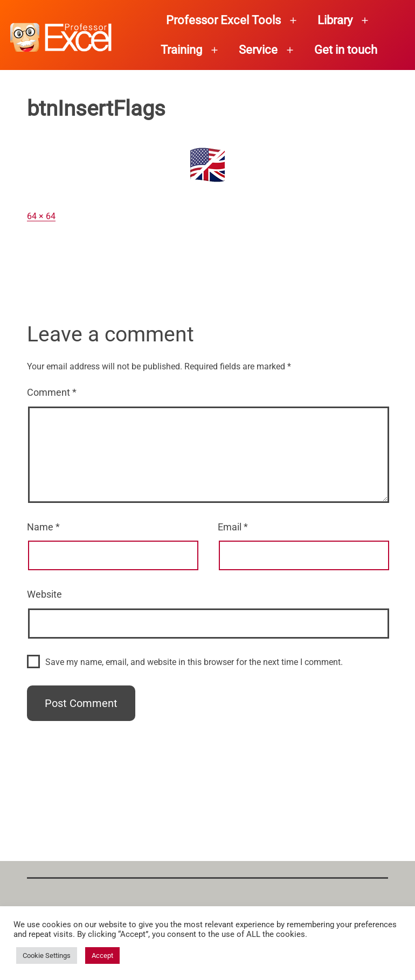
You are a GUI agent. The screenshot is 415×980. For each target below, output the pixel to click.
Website (44, 594)
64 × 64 (41, 216)
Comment (52, 392)
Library (335, 20)
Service (258, 50)
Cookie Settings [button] (47, 955)
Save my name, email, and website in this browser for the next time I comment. (194, 662)
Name (43, 527)
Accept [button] (102, 955)
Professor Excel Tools (223, 20)
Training (181, 50)
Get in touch (346, 50)
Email (233, 527)
